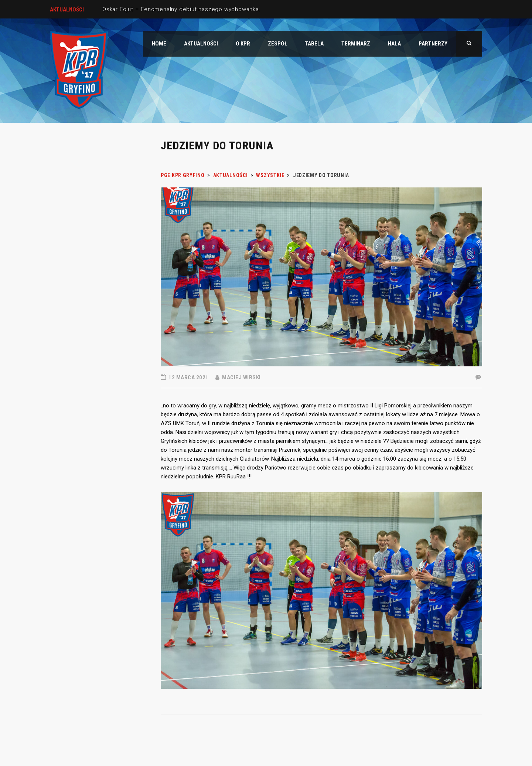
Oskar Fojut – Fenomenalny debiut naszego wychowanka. (182, 9)
